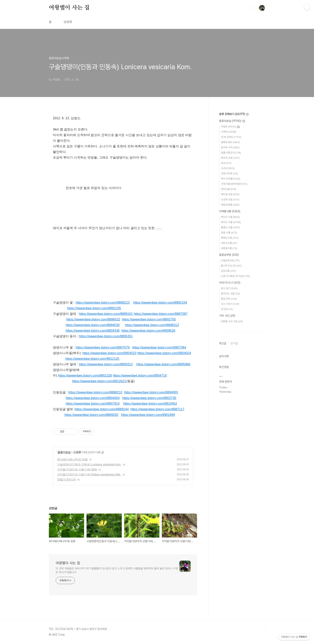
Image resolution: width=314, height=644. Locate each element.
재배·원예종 (230, 205)
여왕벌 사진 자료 (232, 321)
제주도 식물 (231, 222)
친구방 (227, 309)
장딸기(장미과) (66, 479)
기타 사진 (227, 316)
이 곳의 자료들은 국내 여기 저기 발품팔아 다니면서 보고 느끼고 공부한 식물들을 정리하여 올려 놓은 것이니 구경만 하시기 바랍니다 (117, 570)
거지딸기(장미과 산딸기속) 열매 (77, 469)
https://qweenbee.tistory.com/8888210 (95, 392)
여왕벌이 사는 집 (69, 8)
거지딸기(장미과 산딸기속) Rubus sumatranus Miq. (89, 474)
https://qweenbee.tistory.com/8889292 (91, 415)
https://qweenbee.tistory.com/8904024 (164, 353)
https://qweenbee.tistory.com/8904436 (93, 331)
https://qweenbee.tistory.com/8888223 (103, 303)
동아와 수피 (230, 147)
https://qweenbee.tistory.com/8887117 (157, 409)
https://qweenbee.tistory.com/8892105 (94, 308)
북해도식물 (230, 238)
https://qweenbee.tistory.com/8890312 (106, 364)
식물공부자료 (230, 260)
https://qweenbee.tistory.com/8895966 (163, 364)
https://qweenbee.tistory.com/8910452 (150, 404)
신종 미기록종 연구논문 (235, 276)
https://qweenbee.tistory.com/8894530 (93, 325)
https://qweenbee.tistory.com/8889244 (102, 409)
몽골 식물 (229, 233)
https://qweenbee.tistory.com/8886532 (93, 319)
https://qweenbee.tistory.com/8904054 (93, 398)
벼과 (226, 163)
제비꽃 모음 (230, 194)
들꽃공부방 (229, 255)
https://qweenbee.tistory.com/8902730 (149, 398)
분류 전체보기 (234, 114)
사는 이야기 (230, 304)
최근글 (223, 343)
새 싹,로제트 (231, 137)
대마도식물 (229, 243)
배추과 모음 (230, 158)
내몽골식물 (229, 248)
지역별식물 (230, 211)
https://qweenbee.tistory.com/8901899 (148, 415)
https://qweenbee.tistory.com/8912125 (92, 359)
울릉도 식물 (230, 227)
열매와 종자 (230, 142)
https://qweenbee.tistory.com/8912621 (99, 381)
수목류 (77, 452)
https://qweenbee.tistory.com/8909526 (148, 331)
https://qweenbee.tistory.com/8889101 (106, 314)
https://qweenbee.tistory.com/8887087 (161, 314)
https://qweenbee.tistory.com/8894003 (151, 392)
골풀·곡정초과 (231, 153)
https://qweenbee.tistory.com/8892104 (160, 303)
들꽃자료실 (64, 452)
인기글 (234, 343)
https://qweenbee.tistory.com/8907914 (93, 404)
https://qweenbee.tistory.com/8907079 (103, 347)
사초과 (228, 168)
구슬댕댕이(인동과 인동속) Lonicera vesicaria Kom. (89, 464)
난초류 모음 (230, 200)
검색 (253, 8)
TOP (262, 631)
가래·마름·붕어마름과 (234, 184)
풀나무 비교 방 (231, 266)
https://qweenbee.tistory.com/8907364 (159, 347)
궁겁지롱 (228, 271)
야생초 (230, 127)
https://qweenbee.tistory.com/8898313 (152, 325)
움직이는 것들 (230, 294)
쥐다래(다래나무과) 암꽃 (72, 459)
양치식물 (229, 189)
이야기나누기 (230, 283)
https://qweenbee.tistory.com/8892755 (149, 319)
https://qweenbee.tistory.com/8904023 (109, 353)
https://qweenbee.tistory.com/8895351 (106, 336)
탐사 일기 (229, 288)
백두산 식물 (230, 217)
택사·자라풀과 (230, 179)
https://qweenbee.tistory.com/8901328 (85, 376)
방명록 (68, 22)
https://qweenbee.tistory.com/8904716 (140, 376)
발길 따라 (229, 299)
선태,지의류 (229, 173)
